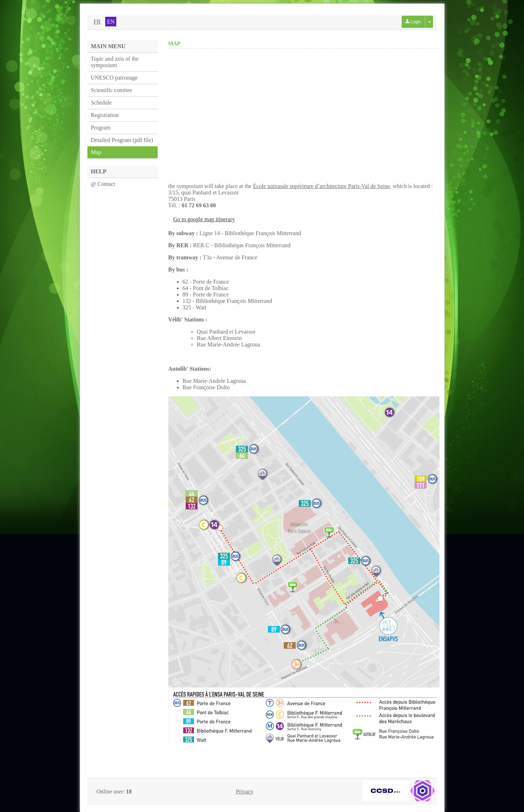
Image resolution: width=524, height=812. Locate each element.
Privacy (245, 791)
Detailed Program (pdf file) (122, 140)
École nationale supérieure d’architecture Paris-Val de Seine (321, 186)
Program (101, 128)
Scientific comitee (112, 90)
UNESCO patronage (114, 78)
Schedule (101, 103)
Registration (105, 115)
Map (96, 152)
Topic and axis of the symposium (115, 62)
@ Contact (103, 184)
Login (413, 22)
